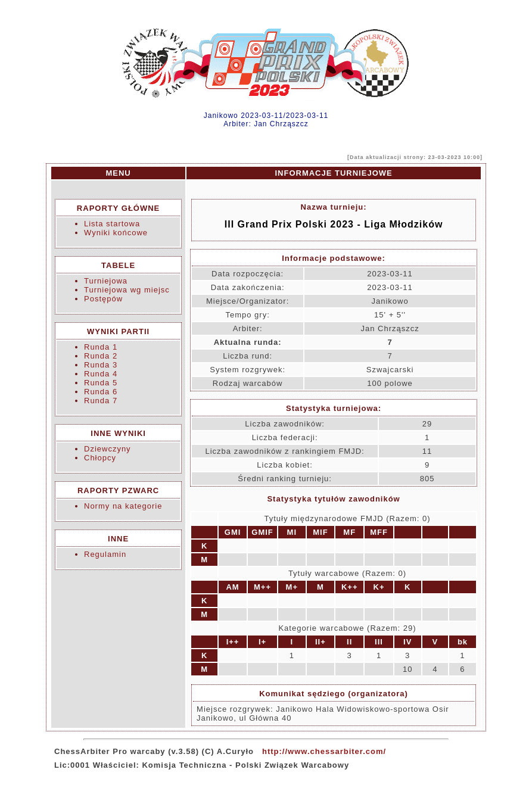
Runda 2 (101, 356)
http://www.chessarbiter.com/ (324, 751)
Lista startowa (112, 224)
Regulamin (105, 554)
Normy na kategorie (123, 506)
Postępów (103, 299)
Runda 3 (101, 365)
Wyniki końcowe (116, 233)
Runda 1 (101, 347)
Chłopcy (100, 458)
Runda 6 (101, 392)
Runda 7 (101, 401)
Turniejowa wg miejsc (127, 290)
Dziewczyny (108, 449)
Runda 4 (101, 374)
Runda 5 (101, 383)
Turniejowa (106, 281)
